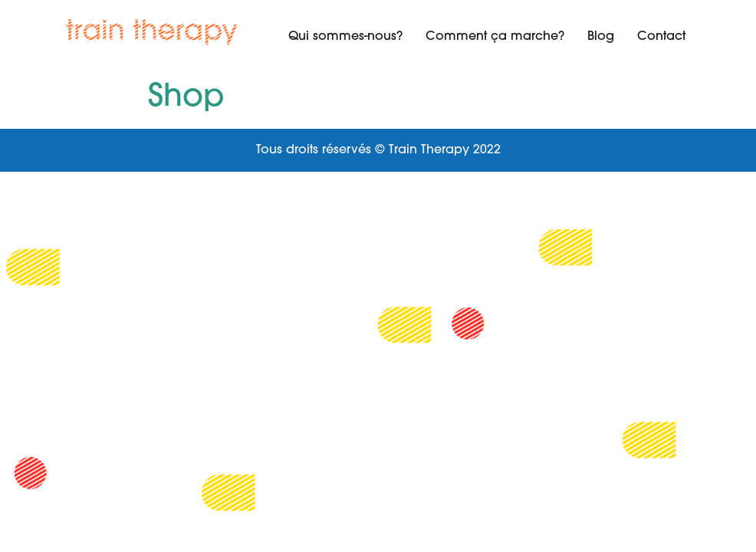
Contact (661, 37)
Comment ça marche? (495, 37)
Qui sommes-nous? (345, 37)
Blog (601, 37)
